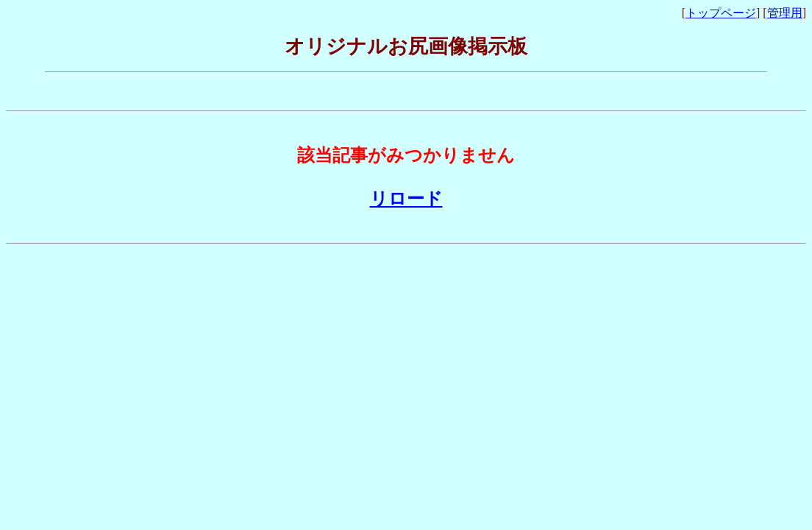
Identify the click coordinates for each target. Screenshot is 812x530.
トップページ (721, 13)
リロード (406, 199)
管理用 (785, 13)
